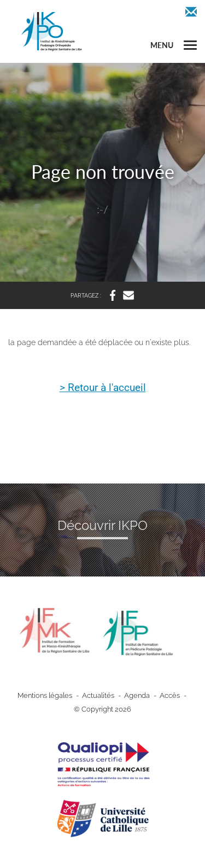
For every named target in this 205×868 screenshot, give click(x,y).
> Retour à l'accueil (103, 388)
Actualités (98, 695)
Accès (170, 695)
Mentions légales (45, 695)
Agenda (137, 695)
